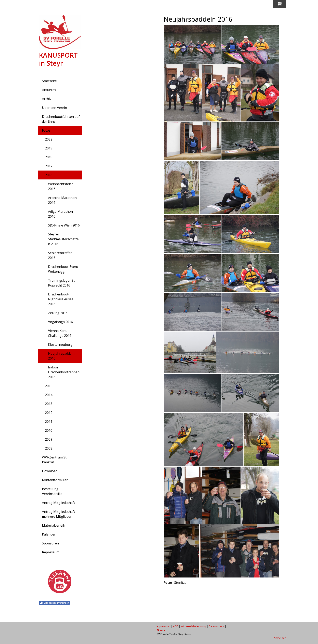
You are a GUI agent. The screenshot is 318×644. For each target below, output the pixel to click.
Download (50, 471)
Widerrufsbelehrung (193, 626)
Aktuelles (49, 90)
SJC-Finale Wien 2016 (64, 225)
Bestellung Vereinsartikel (53, 491)
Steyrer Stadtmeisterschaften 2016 (63, 239)
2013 (49, 404)
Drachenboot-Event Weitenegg (63, 269)
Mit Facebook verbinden (54, 603)
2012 (49, 413)
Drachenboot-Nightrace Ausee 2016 (61, 299)
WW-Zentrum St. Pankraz (55, 460)
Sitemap (162, 630)
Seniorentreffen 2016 (60, 255)
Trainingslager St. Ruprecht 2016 (62, 283)
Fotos (46, 130)
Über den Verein (54, 108)
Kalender (49, 534)
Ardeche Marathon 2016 (62, 200)
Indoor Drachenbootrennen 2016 (64, 372)
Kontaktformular (55, 480)
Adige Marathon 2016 (60, 214)
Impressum (51, 552)
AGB (176, 626)
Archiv (47, 99)
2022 (49, 139)
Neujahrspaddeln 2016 (61, 356)
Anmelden (280, 638)
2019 (49, 148)
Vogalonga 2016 (60, 322)
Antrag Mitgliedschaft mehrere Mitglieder (59, 514)
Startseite (49, 81)
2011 (49, 422)
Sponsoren (50, 543)
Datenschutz (216, 626)
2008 (49, 448)
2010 (49, 430)
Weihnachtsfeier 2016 (61, 186)
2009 (49, 439)
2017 (49, 166)
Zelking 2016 (58, 313)
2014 (49, 395)
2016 (49, 175)
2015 (49, 386)
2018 (49, 157)
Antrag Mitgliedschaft (59, 503)
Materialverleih (54, 525)
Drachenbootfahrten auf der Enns (61, 119)
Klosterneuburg (60, 345)
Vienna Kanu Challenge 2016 (60, 333)
